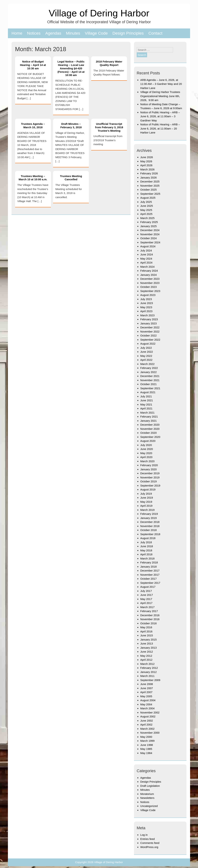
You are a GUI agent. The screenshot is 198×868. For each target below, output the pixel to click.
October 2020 (148, 433)
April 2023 (146, 311)
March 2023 (147, 315)
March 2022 (147, 364)
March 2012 (147, 664)
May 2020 (146, 453)
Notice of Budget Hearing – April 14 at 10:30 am (33, 65)
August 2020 (148, 441)
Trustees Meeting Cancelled (71, 178)
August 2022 (148, 344)
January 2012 (148, 672)
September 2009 (150, 680)
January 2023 (148, 323)
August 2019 (148, 489)
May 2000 (146, 737)
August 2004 (148, 700)
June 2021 (147, 400)
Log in (144, 835)
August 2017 (148, 587)
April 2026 (146, 165)
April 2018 (146, 554)
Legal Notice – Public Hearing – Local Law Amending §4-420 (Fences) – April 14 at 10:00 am (71, 68)
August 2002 (148, 716)
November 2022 (150, 332)
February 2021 (149, 417)
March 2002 (147, 729)
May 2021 (146, 404)
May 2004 (146, 704)
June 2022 (147, 352)
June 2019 (147, 498)
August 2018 (148, 538)
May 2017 (146, 599)
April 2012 (146, 660)
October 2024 (148, 238)
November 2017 (150, 575)
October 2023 (148, 287)
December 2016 (150, 615)
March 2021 (147, 413)
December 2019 (150, 473)
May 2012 (146, 656)
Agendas (53, 33)
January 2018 (148, 567)
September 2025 (150, 194)
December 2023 (150, 279)
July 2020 (146, 445)
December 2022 (150, 327)
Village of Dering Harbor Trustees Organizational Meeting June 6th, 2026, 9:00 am (160, 96)
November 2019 (150, 477)
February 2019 (149, 514)
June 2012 (147, 652)
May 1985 (146, 749)
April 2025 (146, 214)
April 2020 (146, 457)
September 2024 (150, 242)
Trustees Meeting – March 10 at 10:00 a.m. (33, 178)
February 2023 (149, 319)
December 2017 (150, 571)
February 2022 (149, 368)
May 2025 (146, 210)
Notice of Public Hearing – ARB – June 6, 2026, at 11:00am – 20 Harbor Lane (160, 128)
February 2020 (149, 465)
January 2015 (148, 640)
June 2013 (147, 643)
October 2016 (148, 623)
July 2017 (146, 591)
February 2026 (149, 173)
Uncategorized (149, 806)
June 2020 (147, 449)
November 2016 (150, 619)
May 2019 (146, 502)
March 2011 (147, 676)
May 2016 (146, 627)
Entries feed (147, 839)
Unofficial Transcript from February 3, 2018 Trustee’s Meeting (109, 127)
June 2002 (147, 721)
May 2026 (146, 161)
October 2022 (148, 335)
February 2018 (149, 562)
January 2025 (148, 226)
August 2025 (148, 198)
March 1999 (147, 741)
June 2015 (147, 635)
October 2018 (148, 530)
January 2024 (148, 275)
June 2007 (147, 688)
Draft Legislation (150, 786)
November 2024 (150, 234)
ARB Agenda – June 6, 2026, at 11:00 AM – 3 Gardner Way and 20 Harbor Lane (161, 84)
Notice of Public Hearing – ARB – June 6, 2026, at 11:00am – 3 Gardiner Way (160, 116)
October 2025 (148, 190)
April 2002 (146, 725)
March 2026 (147, 169)
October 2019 (148, 481)
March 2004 (147, 708)
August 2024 (148, 246)
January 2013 (148, 648)
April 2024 (146, 263)
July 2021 (146, 396)
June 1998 (147, 745)
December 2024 (150, 230)
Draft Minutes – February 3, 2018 (71, 126)
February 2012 (149, 668)
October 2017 (148, 579)
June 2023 (147, 303)
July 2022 (146, 348)
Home (17, 33)
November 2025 (150, 186)
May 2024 (146, 259)
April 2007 (146, 692)
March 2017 (147, 607)
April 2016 (146, 631)
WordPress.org (149, 847)
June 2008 (147, 684)
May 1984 (146, 753)
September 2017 (150, 583)
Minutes (73, 33)
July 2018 (146, 542)
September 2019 (150, 486)
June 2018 (147, 546)
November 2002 (150, 712)
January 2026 (148, 178)
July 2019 (146, 494)
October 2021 (148, 384)
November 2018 (150, 526)
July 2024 (146, 250)
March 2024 (147, 267)
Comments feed (150, 843)
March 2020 (147, 461)
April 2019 (146, 506)
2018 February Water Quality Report (109, 63)
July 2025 (146, 202)
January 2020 (148, 469)
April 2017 (146, 603)
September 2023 (150, 291)
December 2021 (150, 376)
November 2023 (150, 283)
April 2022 (146, 360)
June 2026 (147, 157)
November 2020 (150, 429)
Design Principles (128, 33)
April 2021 (146, 408)
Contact (155, 33)
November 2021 (150, 380)
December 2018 (150, 522)
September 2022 (150, 340)
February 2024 (149, 271)
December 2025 (150, 181)
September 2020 (150, 437)
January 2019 (148, 518)
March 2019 (147, 510)
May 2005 (146, 696)
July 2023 (146, 299)
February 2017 (149, 611)
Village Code (96, 33)
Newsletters (147, 798)
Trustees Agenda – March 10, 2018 (33, 126)
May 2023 (146, 307)
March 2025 (147, 218)
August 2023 (148, 295)
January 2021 (148, 421)
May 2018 (146, 550)
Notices (34, 33)
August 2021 (148, 392)
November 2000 (150, 733)
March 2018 (147, 558)
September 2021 (150, 388)
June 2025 (147, 206)
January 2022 (148, 372)
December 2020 (150, 425)
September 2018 (150, 534)
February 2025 (149, 222)
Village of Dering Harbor (99, 13)
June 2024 (147, 254)
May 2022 (146, 356)
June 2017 (147, 595)
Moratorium (147, 794)
